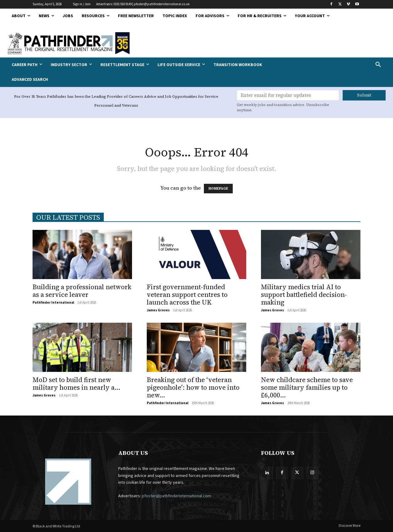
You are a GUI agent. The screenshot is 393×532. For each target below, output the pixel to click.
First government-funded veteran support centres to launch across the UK (187, 295)
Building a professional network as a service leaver (82, 291)
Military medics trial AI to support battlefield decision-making (304, 295)
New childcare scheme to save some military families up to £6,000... (307, 387)
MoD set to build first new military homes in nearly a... (76, 384)
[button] (344, 65)
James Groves (158, 310)
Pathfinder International (53, 303)
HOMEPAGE (218, 189)
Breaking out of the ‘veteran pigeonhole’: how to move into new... (193, 387)
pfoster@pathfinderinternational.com (176, 496)
